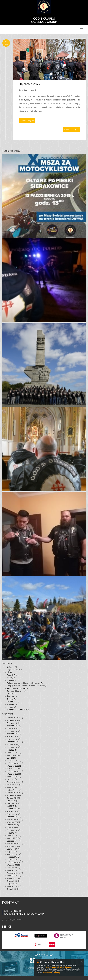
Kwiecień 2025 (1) (14, 726)
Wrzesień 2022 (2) (14, 766)
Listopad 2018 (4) (14, 817)
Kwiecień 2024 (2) (14, 734)
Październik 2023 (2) (15, 742)
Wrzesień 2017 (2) (14, 846)
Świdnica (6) (12, 696)
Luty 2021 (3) (12, 779)
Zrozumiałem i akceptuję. (52, 973)
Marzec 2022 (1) (13, 769)
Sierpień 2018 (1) (14, 825)
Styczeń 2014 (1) (13, 889)
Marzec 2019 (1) (13, 809)
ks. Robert (24, 90)
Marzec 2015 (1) (13, 878)
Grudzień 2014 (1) (14, 881)
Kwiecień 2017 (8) (14, 854)
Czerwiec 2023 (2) (14, 747)
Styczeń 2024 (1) (13, 736)
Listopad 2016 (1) (14, 860)
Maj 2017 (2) (12, 852)
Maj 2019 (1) (12, 806)
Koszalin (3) (12, 680)
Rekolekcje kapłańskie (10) (18, 688)
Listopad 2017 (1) (14, 841)
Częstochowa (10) (14, 670)
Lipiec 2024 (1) (13, 728)
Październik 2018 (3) (15, 819)
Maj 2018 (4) (12, 833)
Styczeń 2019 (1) (13, 811)
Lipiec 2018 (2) (13, 827)
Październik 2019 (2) (15, 793)
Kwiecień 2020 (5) (14, 790)
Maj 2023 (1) (12, 750)
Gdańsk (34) (12, 675)
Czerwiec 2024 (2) (14, 731)
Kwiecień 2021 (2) (14, 777)
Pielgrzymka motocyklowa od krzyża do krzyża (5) (27, 686)
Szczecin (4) (11, 694)
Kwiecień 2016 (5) (14, 870)
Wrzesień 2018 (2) (14, 822)
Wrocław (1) (12, 704)
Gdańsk (33, 90)
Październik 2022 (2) (15, 763)
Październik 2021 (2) (15, 771)
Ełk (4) (9, 672)
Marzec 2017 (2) (13, 857)
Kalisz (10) (11, 678)
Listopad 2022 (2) (14, 760)
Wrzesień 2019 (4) (14, 795)
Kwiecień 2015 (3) (14, 876)
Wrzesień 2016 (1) (14, 865)
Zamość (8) (11, 707)
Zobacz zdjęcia (71, 130)
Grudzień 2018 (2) (14, 814)
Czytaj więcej (27, 121)
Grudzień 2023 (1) (14, 739)
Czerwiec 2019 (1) (14, 803)
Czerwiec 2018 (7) (14, 830)
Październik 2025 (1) (15, 718)
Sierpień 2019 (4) (14, 798)
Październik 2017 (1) (15, 843)
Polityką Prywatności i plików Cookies (57, 967)
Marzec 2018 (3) (13, 838)
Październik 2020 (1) (15, 782)
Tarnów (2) (11, 699)
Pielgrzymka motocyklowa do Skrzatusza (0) (25, 683)
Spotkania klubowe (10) (16, 691)
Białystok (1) (12, 667)
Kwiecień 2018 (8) (14, 835)
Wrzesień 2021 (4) (14, 774)
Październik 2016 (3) (15, 862)
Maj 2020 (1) (12, 787)
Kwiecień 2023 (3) (14, 752)
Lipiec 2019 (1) (13, 801)
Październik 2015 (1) (15, 873)
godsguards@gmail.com (12, 920)
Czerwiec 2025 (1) (14, 723)
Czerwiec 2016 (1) (14, 868)
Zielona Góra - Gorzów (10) (18, 710)
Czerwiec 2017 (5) (14, 849)
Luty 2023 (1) (12, 758)
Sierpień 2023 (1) (14, 744)
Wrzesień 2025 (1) (14, 720)
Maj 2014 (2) (12, 884)
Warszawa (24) (13, 702)
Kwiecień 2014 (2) (14, 886)
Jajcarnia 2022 (30, 84)
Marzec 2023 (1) (13, 755)
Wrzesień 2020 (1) (14, 785)
